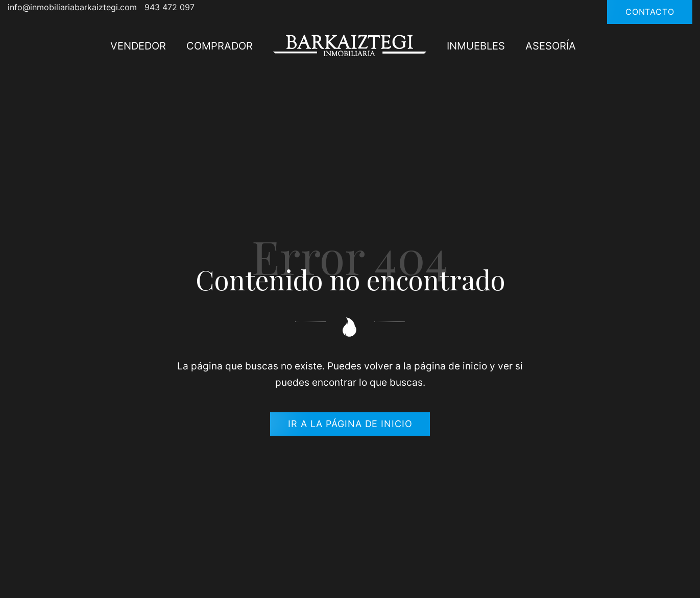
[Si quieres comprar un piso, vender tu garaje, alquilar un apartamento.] (350, 45)
